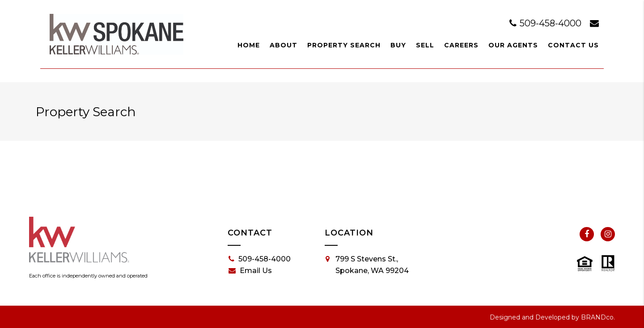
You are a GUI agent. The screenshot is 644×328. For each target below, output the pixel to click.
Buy (398, 45)
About (284, 45)
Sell (425, 45)
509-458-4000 (547, 23)
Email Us (250, 271)
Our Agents (513, 45)
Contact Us (573, 45)
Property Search (344, 45)
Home (249, 45)
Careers (461, 45)
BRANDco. (598, 317)
